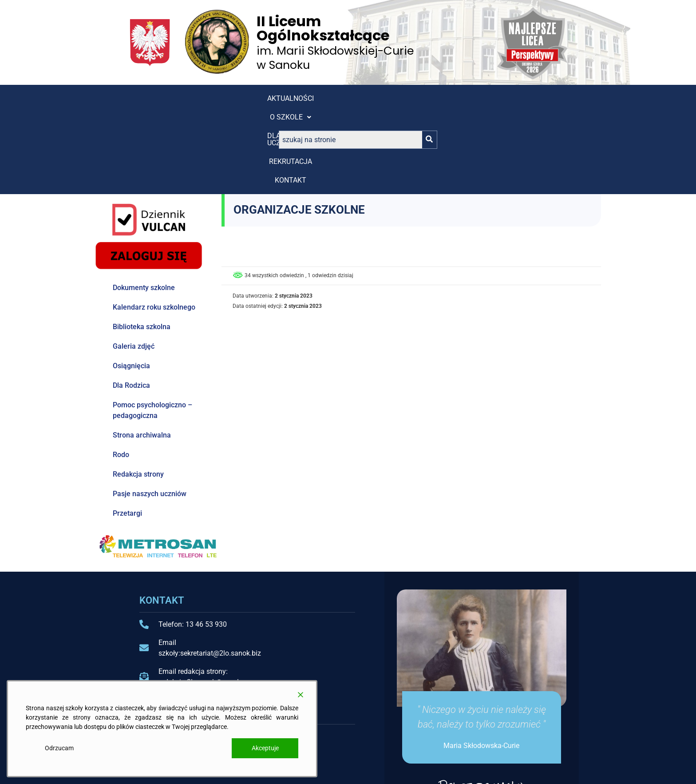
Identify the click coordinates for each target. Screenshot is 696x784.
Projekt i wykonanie (509, 769)
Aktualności (143, 98)
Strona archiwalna (142, 353)
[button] (204, 99)
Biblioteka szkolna (142, 245)
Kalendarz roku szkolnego (154, 225)
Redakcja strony (138, 392)
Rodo (121, 373)
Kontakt (382, 98)
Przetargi (127, 432)
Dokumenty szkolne (144, 206)
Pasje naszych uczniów (150, 412)
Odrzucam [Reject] (59, 748)
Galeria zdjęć (134, 265)
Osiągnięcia (131, 284)
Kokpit (358, 743)
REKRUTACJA (328, 98)
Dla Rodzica (131, 304)
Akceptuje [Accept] (265, 748)
